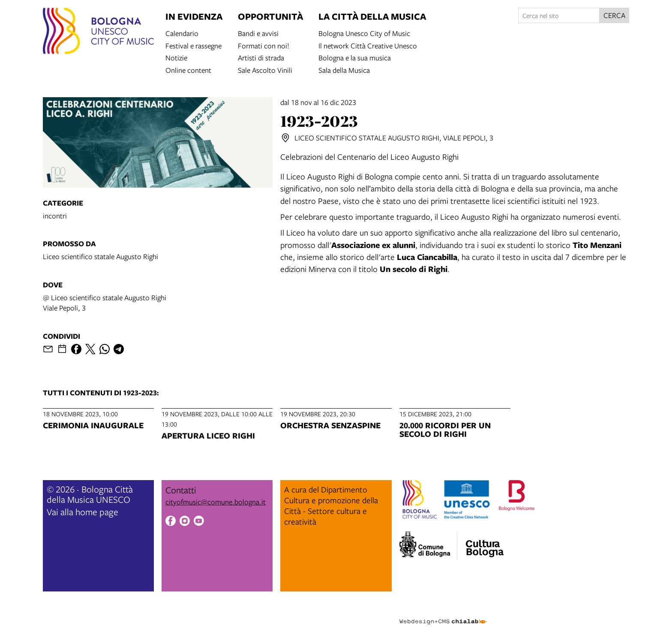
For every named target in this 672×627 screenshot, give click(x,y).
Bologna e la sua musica (355, 57)
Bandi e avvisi (258, 33)
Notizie (176, 57)
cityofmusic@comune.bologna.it (216, 502)
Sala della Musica (344, 70)
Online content (188, 70)
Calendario (182, 33)
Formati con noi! (264, 45)
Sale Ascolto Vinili (265, 70)
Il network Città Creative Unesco (368, 45)
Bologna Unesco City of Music (364, 33)
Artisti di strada (261, 57)
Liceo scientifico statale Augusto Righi (100, 256)
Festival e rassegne (193, 45)
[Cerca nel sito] (559, 15)
